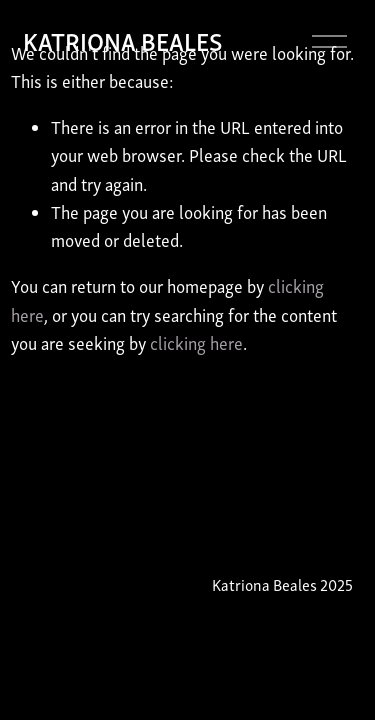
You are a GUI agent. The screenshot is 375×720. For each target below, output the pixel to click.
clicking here (196, 343)
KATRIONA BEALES (122, 40)
